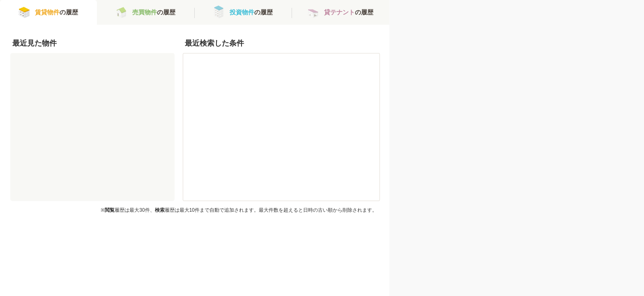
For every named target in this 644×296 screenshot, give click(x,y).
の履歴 (56, 12)
